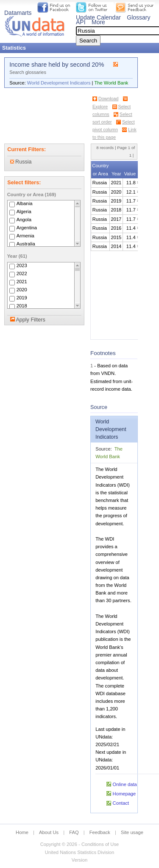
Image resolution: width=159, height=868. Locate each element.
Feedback (100, 832)
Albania (25, 203)
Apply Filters (30, 320)
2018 (22, 306)
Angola (24, 220)
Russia (21, 162)
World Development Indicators (59, 83)
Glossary (138, 17)
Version (79, 860)
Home (22, 832)
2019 (22, 298)
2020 (22, 290)
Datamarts (18, 13)
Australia (26, 244)
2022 (22, 273)
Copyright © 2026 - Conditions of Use (79, 844)
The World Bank (111, 83)
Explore (100, 107)
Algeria (24, 211)
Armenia (25, 236)
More (98, 22)
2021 (22, 282)
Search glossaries (28, 72)
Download (108, 99)
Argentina (27, 228)
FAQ (74, 832)
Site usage (132, 832)
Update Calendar (98, 17)
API (81, 22)
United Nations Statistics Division (80, 852)
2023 (22, 265)
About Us (49, 832)
